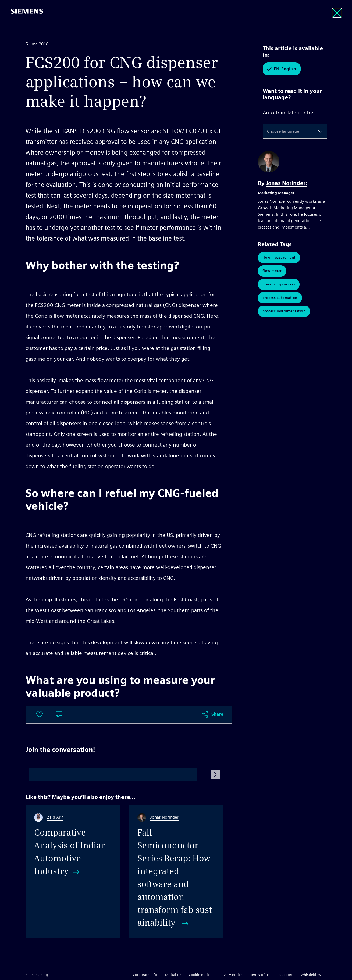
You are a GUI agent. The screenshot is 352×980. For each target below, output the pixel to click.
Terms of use (261, 975)
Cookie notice (200, 975)
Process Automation (280, 298)
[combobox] (268, 131)
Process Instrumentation (284, 311)
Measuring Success (279, 284)
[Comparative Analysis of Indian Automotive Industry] (73, 871)
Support (286, 975)
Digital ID (173, 975)
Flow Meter (272, 271)
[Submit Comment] (215, 775)
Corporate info (145, 975)
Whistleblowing (314, 975)
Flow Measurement (279, 257)
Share (217, 714)
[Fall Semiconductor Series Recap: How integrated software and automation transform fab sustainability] (176, 871)
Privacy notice (231, 975)
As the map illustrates (51, 599)
